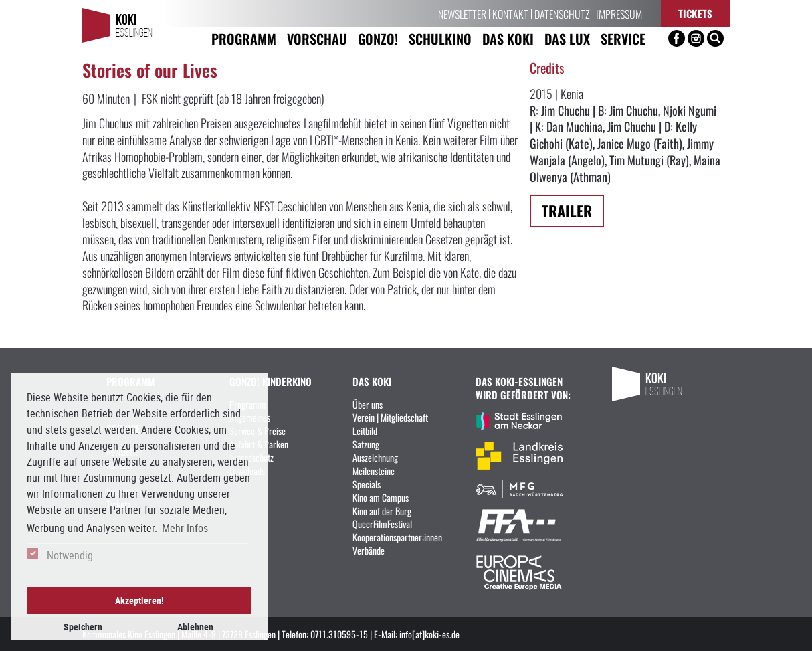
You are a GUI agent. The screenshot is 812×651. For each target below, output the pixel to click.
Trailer (567, 210)
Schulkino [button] (440, 38)
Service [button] (623, 38)
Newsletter (462, 13)
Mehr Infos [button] (185, 528)
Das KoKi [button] (508, 38)
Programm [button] (244, 38)
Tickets (695, 13)
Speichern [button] (83, 627)
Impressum (619, 13)
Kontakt (510, 13)
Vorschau (317, 38)
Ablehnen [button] (195, 627)
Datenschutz (562, 13)
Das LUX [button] (567, 38)
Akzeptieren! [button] (139, 600)
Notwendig (70, 555)
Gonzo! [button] (378, 38)
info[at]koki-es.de (429, 634)
